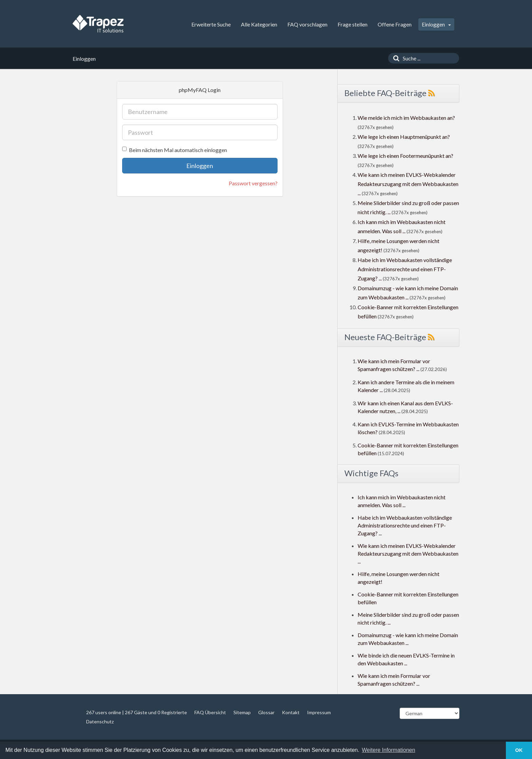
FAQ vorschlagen (307, 24)
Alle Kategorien (259, 24)
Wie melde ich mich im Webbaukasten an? (406, 118)
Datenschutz (100, 721)
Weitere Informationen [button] (389, 750)
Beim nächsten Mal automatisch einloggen (175, 150)
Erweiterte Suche (211, 24)
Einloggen (436, 24)
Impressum (319, 712)
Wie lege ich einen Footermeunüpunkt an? (405, 156)
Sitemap (242, 712)
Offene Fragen (395, 24)
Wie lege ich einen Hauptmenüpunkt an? (404, 137)
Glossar (266, 712)
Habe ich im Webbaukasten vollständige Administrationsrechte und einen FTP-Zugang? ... (405, 269)
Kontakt (291, 712)
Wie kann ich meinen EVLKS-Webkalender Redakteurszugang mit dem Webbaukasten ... (408, 184)
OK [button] (519, 750)
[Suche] (395, 58)
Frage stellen (353, 24)
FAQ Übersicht (210, 712)
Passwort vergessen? (253, 183)
